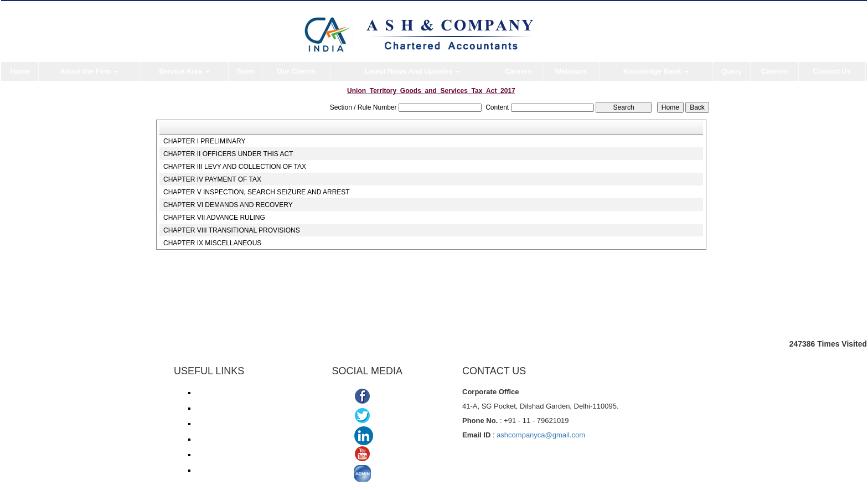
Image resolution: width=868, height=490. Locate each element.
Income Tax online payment (236, 408)
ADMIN (388, 475)
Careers (518, 71)
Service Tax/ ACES (224, 424)
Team (246, 71)
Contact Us (832, 71)
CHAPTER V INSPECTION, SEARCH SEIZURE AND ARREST (257, 192)
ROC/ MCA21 (216, 439)
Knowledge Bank (656, 71)
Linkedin (392, 436)
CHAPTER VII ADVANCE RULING (214, 218)
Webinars (571, 71)
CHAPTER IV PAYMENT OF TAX (212, 179)
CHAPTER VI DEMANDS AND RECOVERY (228, 205)
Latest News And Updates (412, 71)
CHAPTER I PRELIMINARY (204, 141)
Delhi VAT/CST (218, 455)
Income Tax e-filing (224, 393)
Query (732, 71)
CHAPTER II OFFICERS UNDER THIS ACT (228, 154)
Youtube (390, 455)
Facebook (393, 397)
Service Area (184, 71)
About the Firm (89, 71)
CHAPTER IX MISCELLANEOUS (212, 243)
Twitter (387, 417)
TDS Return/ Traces (225, 470)
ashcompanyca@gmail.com (541, 435)
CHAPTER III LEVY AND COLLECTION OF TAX (235, 167)
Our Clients (296, 71)
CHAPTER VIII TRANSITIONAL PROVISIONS (232, 230)
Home (20, 71)
